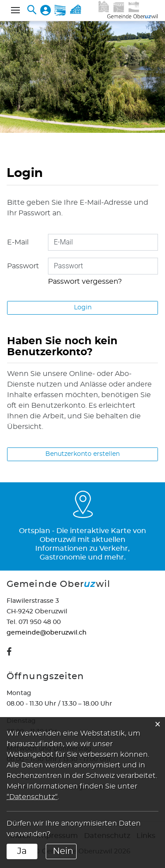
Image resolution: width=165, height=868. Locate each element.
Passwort (23, 266)
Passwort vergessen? (85, 282)
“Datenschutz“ (32, 797)
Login (83, 308)
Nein (63, 851)
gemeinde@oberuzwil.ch (47, 633)
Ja (22, 851)
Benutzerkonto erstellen (82, 454)
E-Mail (18, 242)
